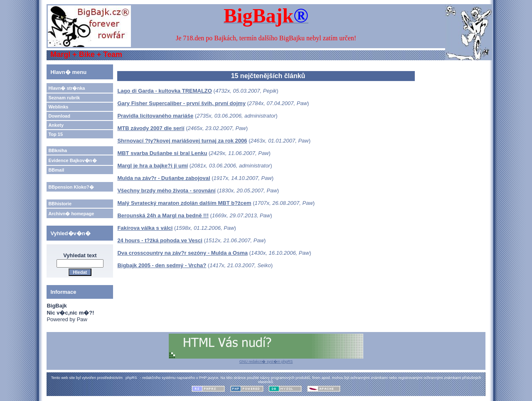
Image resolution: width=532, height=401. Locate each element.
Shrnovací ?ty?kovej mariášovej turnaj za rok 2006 (182, 141)
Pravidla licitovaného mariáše (155, 116)
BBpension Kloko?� (71, 187)
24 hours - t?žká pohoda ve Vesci (160, 240)
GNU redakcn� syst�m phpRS (266, 359)
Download (59, 116)
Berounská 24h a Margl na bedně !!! (163, 215)
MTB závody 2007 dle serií (151, 128)
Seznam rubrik (64, 98)
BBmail (56, 170)
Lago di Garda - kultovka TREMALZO (165, 91)
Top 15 (55, 134)
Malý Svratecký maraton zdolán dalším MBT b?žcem (184, 203)
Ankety (56, 125)
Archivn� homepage (71, 214)
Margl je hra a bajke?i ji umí (153, 166)
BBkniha (58, 150)
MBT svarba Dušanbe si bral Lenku (162, 153)
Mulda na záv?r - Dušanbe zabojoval (164, 178)
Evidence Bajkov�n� (72, 160)
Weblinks (58, 107)
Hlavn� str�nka (66, 88)
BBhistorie (60, 204)
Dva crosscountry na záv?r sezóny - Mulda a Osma (182, 253)
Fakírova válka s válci (145, 228)
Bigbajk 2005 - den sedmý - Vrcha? (162, 265)
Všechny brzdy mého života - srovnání (166, 191)
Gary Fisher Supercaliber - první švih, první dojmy (181, 103)
